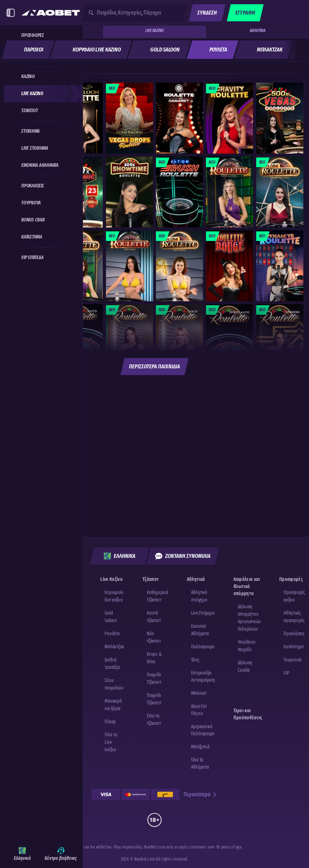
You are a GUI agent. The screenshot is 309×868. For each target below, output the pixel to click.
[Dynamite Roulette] (280, 266)
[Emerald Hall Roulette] (229, 192)
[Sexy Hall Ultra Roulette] (179, 266)
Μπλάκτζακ (114, 647)
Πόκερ (110, 722)
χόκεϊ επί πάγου (199, 710)
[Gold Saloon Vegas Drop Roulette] (130, 118)
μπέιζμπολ (200, 747)
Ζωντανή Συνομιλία (183, 556)
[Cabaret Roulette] (179, 118)
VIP (286, 673)
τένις (195, 660)
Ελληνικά (120, 556)
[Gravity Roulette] (229, 118)
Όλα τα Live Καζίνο (111, 742)
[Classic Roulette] (130, 340)
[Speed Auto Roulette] (229, 340)
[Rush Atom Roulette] (179, 192)
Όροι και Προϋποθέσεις (248, 714)
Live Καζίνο (154, 31)
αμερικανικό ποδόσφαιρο (203, 730)
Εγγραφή (245, 13)
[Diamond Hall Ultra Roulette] (280, 192)
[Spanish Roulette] (280, 340)
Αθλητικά (258, 31)
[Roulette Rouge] (229, 266)
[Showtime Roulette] (130, 192)
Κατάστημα (294, 647)
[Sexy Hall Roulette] (130, 266)
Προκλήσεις (294, 634)
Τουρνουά (293, 660)
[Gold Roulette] (179, 340)
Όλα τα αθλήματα (200, 763)
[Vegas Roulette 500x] (280, 118)
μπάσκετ (199, 693)
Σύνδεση (207, 13)
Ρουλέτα (112, 634)
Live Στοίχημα (203, 613)
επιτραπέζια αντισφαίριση (203, 677)
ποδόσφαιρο (203, 647)
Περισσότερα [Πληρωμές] (200, 794)
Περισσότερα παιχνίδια (154, 366)
